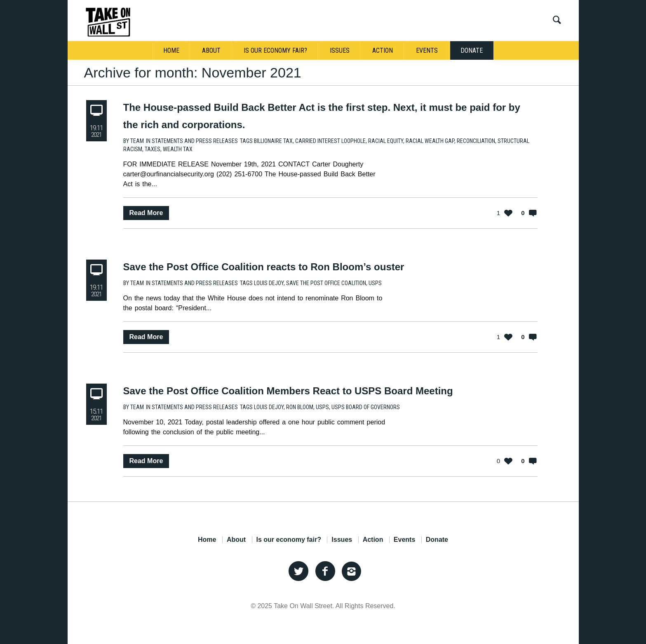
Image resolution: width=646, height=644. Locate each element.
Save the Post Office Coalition (326, 283)
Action (373, 540)
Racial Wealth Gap (430, 141)
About (236, 540)
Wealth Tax (178, 149)
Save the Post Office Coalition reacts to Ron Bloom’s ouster (264, 267)
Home (207, 540)
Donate (437, 540)
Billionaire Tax (273, 141)
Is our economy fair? (289, 540)
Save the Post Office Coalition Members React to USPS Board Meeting (288, 391)
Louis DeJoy (269, 283)
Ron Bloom (300, 407)
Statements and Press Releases (195, 141)
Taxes (153, 149)
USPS (375, 283)
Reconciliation (476, 141)
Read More (146, 213)
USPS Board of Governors (366, 407)
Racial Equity (386, 141)
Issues (342, 540)
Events (404, 540)
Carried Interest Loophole (330, 141)
